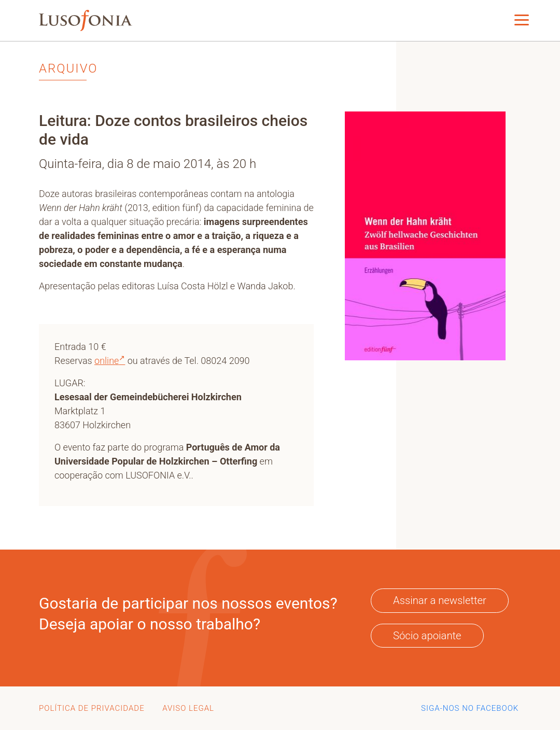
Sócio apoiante (427, 636)
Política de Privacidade (92, 708)
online (110, 361)
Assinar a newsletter (440, 600)
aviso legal (188, 708)
